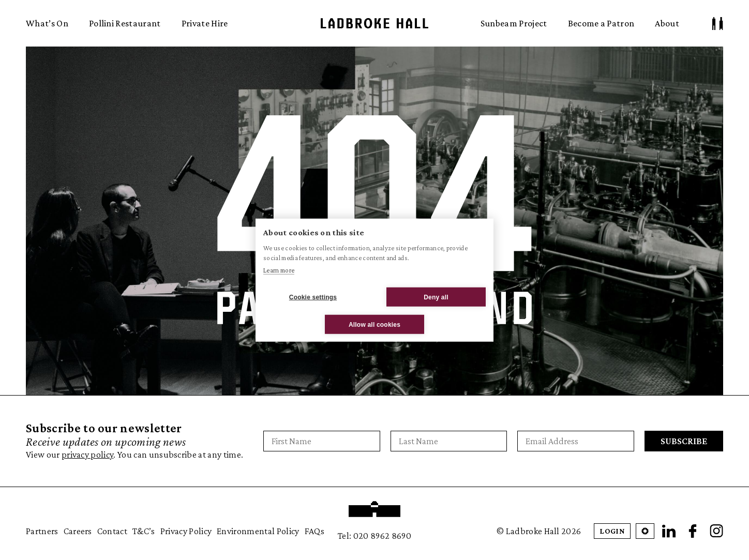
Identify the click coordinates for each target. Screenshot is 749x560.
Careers (78, 531)
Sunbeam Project (514, 23)
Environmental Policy (258, 531)
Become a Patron (601, 23)
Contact (112, 531)
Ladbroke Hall (374, 23)
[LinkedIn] (669, 531)
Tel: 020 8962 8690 (374, 536)
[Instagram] (716, 531)
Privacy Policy (186, 531)
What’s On (47, 23)
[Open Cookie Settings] (645, 531)
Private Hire (205, 23)
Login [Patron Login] (612, 531)
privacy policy (87, 455)
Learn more (279, 270)
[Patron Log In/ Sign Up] (718, 24)
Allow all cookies (374, 324)
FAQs (314, 531)
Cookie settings (313, 297)
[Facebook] (693, 531)
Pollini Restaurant (125, 23)
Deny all (436, 297)
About (667, 23)
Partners (42, 531)
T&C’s (144, 531)
